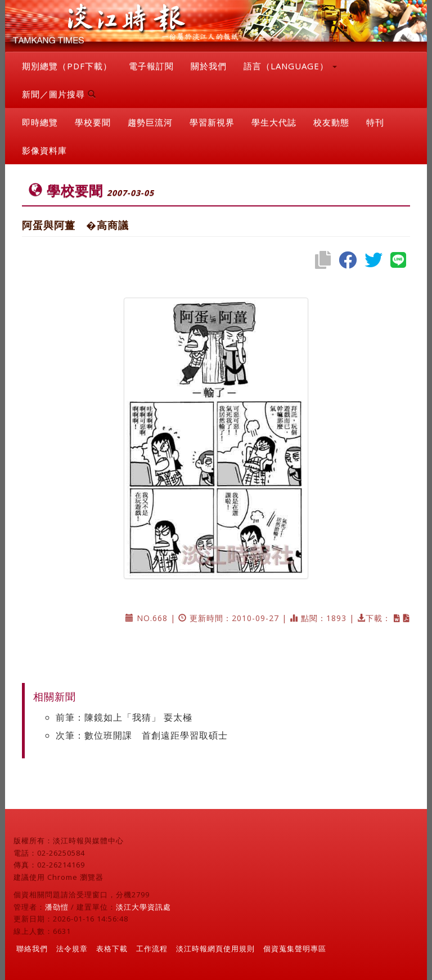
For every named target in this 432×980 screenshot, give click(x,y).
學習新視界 (212, 122)
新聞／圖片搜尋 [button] (59, 94)
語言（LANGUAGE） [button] (290, 66)
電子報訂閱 (151, 66)
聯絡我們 (32, 948)
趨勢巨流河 (150, 122)
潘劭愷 (57, 907)
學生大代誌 (274, 122)
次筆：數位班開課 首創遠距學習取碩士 (142, 735)
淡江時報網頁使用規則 (215, 948)
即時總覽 (40, 122)
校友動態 (331, 122)
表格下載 (112, 948)
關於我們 (209, 66)
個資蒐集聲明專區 (295, 948)
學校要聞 (93, 122)
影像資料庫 (44, 150)
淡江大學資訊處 (143, 907)
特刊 (375, 122)
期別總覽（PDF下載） (67, 66)
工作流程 (152, 948)
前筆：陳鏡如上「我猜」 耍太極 (124, 717)
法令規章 (72, 948)
